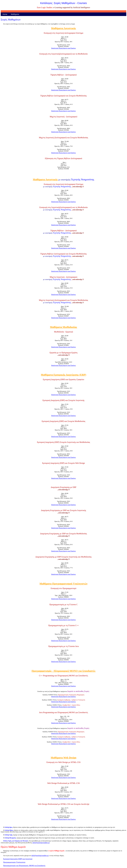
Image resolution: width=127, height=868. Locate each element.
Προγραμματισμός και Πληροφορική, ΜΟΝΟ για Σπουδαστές (24, 866)
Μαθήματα (15, 14)
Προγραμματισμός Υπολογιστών (14, 862)
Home (5, 14)
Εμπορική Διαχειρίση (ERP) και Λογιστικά (18, 859)
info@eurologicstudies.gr (41, 843)
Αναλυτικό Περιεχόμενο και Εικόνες (64, 48)
